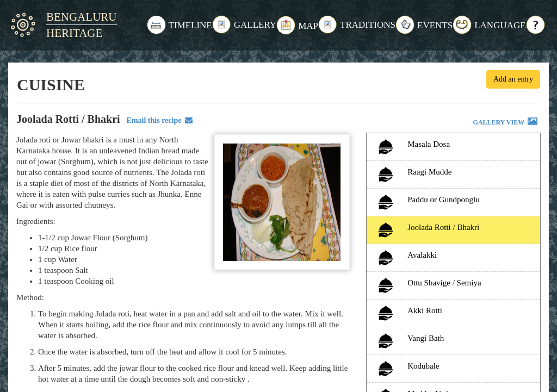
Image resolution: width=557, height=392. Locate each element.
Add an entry (513, 79)
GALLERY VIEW (506, 123)
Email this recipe (158, 120)
